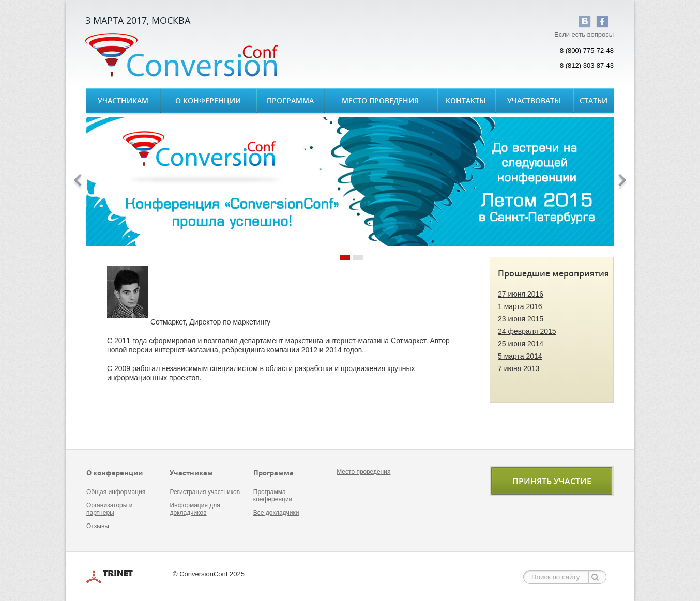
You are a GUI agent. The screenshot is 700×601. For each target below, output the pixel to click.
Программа (290, 101)
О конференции (208, 101)
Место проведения (380, 101)
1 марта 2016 (520, 306)
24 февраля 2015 (527, 331)
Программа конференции (273, 496)
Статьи (594, 101)
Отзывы (98, 526)
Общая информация (116, 492)
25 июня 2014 (521, 344)
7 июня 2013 (519, 368)
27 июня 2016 (521, 294)
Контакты (466, 101)
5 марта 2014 (520, 356)
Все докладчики (276, 513)
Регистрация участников (205, 492)
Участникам (123, 101)
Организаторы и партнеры (109, 509)
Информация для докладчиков (195, 509)
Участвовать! (534, 101)
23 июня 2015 (521, 319)
